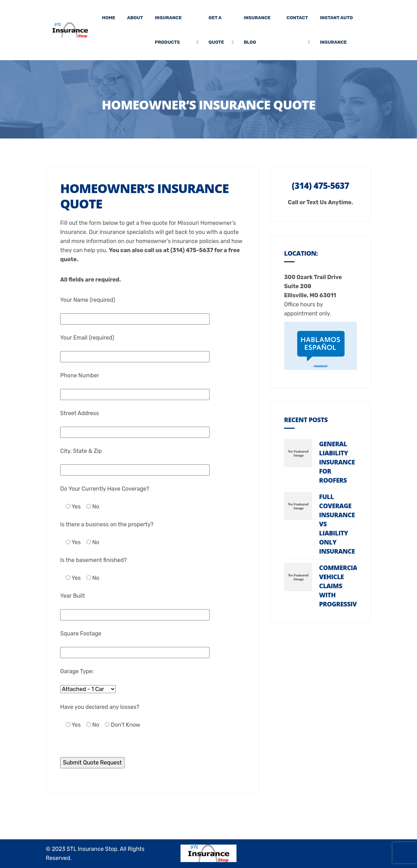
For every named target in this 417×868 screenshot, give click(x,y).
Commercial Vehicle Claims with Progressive (340, 586)
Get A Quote (216, 30)
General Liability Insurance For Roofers (337, 462)
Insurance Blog (257, 30)
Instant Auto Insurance (336, 30)
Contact (297, 18)
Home (108, 18)
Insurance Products (168, 30)
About (135, 18)
